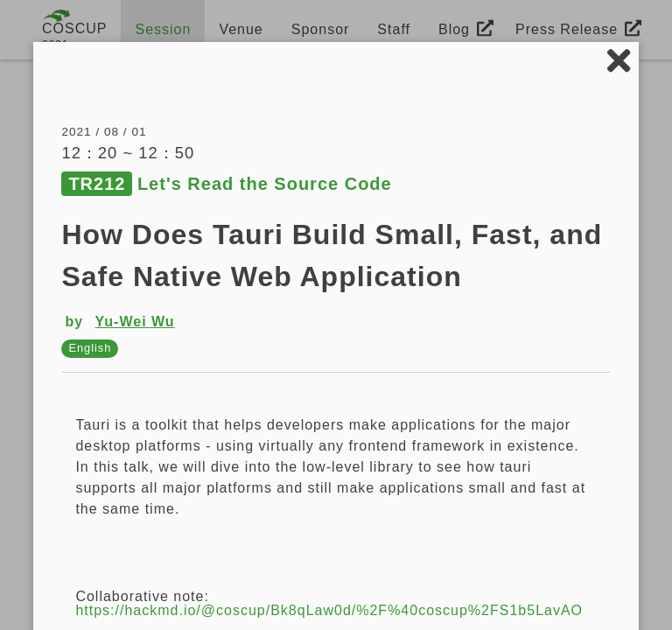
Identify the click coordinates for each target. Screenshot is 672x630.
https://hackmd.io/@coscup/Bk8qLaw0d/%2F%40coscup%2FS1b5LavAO (329, 610)
